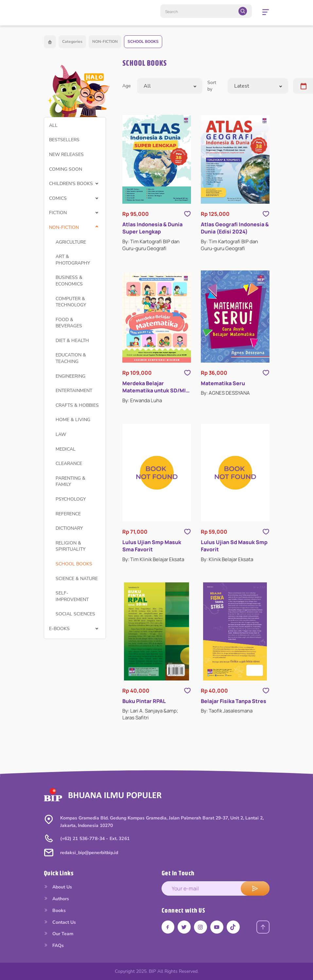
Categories (72, 42)
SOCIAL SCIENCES (75, 614)
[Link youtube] (217, 927)
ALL (53, 125)
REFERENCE (68, 514)
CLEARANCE (69, 464)
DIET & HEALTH (72, 341)
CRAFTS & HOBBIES (77, 405)
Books (55, 911)
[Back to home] (50, 42)
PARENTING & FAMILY (70, 481)
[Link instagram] (201, 927)
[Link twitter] (184, 927)
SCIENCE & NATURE (77, 579)
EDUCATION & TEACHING (71, 358)
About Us (58, 887)
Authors (56, 899)
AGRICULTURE (71, 242)
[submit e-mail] (255, 888)
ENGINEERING (70, 376)
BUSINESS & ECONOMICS (69, 281)
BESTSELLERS (64, 140)
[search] (243, 11)
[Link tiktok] (234, 927)
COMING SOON (66, 169)
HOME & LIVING (73, 420)
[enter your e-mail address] (216, 888)
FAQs (54, 946)
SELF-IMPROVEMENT (72, 596)
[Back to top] (263, 927)
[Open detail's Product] (157, 159)
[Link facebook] (168, 927)
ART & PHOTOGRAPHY (73, 260)
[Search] (206, 11)
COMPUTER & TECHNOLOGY (71, 302)
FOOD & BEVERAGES (69, 323)
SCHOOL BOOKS (143, 42)
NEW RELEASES (66, 155)
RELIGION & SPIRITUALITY (70, 546)
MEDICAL (66, 449)
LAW (61, 434)
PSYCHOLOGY (71, 499)
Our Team (59, 934)
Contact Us (60, 922)
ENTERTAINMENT (74, 391)
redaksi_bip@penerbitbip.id (89, 853)
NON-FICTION (105, 42)
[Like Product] (187, 214)
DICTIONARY (69, 528)
